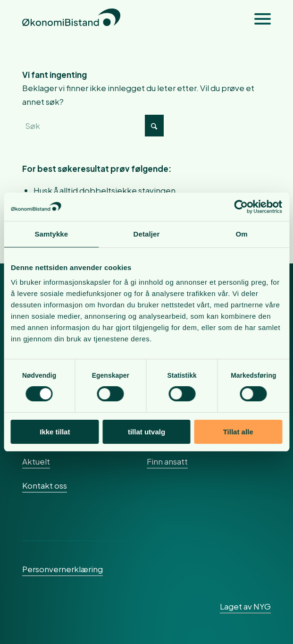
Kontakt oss (45, 485)
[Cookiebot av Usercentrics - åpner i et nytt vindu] (241, 207)
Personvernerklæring (63, 569)
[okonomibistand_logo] (122, 19)
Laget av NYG (245, 606)
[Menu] (258, 19)
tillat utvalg (146, 432)
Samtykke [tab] (51, 234)
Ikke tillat (55, 432)
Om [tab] (242, 234)
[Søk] (93, 126)
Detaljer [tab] (147, 234)
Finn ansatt (167, 461)
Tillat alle (238, 432)
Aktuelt (36, 461)
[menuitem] (258, 19)
